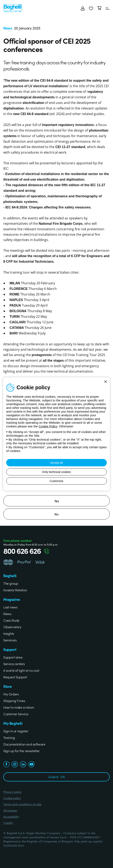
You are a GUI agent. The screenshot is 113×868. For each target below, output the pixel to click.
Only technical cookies (56, 472)
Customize (56, 481)
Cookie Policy (48, 426)
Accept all (57, 463)
